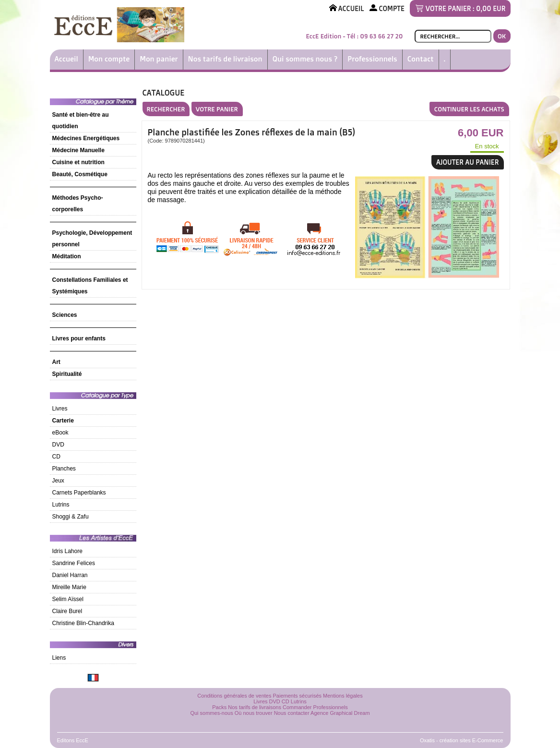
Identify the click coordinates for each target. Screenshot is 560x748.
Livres (60, 409)
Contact (421, 59)
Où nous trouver (254, 713)
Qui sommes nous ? (305, 59)
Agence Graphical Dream (340, 713)
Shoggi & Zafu (71, 517)
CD (56, 457)
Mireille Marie (69, 587)
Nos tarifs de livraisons (255, 707)
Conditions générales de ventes (234, 696)
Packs (219, 707)
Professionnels (372, 59)
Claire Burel (67, 611)
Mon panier (159, 59)
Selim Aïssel (68, 599)
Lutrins (61, 505)
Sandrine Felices (74, 563)
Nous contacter (292, 713)
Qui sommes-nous (211, 713)
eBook (60, 433)
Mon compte (109, 59)
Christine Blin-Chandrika (83, 623)
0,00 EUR (491, 8)
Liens (59, 658)
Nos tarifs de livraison (225, 59)
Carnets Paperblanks (79, 493)
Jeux (58, 481)
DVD (58, 445)
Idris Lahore (67, 551)
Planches (64, 469)
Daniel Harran (70, 575)
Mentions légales (343, 696)
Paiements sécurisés (298, 696)
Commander (297, 707)
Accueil (66, 59)
